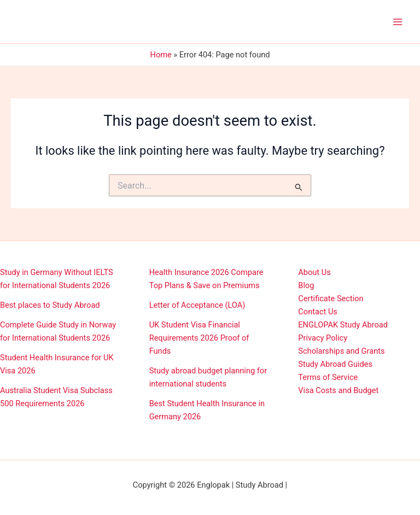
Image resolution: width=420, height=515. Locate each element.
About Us (314, 272)
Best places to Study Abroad (50, 305)
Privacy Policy (323, 338)
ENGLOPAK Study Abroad (343, 325)
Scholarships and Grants (341, 351)
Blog (306, 285)
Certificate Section (331, 299)
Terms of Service (328, 377)
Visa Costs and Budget (338, 390)
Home (161, 55)
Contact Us (318, 312)
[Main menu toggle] (398, 22)
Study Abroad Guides (335, 364)
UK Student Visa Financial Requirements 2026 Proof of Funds (199, 338)
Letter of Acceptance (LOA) (197, 305)
